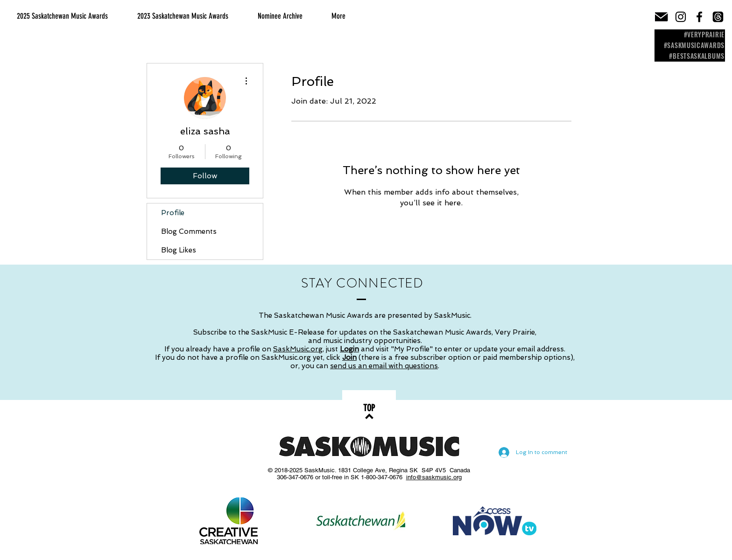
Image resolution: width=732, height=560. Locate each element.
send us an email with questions (384, 366)
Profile (173, 213)
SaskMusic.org (298, 349)
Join (349, 357)
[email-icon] (662, 17)
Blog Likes (179, 250)
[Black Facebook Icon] (699, 17)
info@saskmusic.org (434, 477)
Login (349, 349)
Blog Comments (189, 231)
